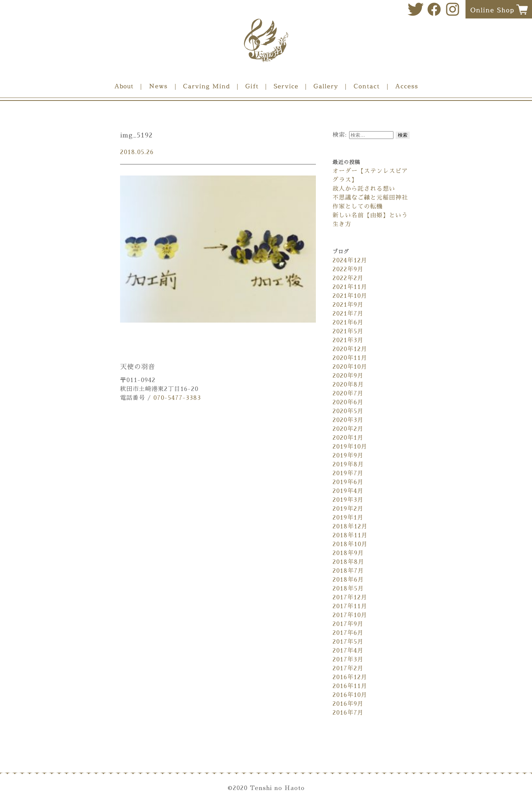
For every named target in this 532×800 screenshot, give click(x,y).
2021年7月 (348, 314)
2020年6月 (348, 402)
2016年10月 (350, 695)
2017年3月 (348, 660)
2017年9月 (348, 624)
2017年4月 (348, 651)
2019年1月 (348, 518)
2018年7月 (348, 571)
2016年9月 (348, 704)
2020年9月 (348, 376)
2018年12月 (350, 527)
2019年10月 (350, 447)
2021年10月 (350, 296)
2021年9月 (348, 305)
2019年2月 (348, 509)
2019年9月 (348, 456)
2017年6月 (348, 633)
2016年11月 (350, 686)
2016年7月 (348, 713)
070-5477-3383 (177, 398)
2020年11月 (350, 358)
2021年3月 (348, 340)
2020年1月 (348, 438)
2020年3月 (348, 420)
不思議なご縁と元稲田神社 (370, 198)
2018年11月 (350, 535)
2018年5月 (348, 589)
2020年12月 (350, 349)
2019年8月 (348, 464)
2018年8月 (348, 562)
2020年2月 (348, 429)
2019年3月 (348, 500)
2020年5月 (348, 411)
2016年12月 (350, 677)
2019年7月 (348, 473)
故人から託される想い (364, 189)
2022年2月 (348, 278)
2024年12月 (350, 261)
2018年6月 (348, 580)
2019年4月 (348, 491)
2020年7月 (348, 394)
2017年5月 (348, 642)
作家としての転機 (358, 207)
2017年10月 (350, 615)
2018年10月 (350, 544)
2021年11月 (350, 287)
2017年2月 (348, 668)
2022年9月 (348, 269)
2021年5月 (348, 331)
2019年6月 (348, 482)
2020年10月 (350, 367)
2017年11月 (350, 606)
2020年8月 (348, 385)
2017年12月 (350, 598)
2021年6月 (348, 323)
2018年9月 (348, 553)
